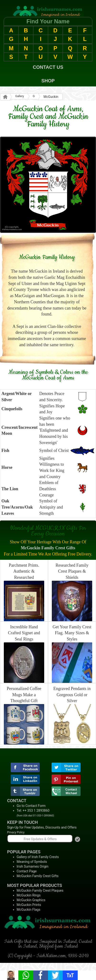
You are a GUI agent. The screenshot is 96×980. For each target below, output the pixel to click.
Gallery (20, 96)
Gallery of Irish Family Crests (38, 857)
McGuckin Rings (29, 895)
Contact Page (27, 871)
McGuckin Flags (29, 910)
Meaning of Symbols (32, 862)
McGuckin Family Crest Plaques (40, 890)
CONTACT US (48, 67)
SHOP (48, 81)
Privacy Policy (16, 832)
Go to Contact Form (31, 806)
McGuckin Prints (29, 905)
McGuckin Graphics (31, 900)
